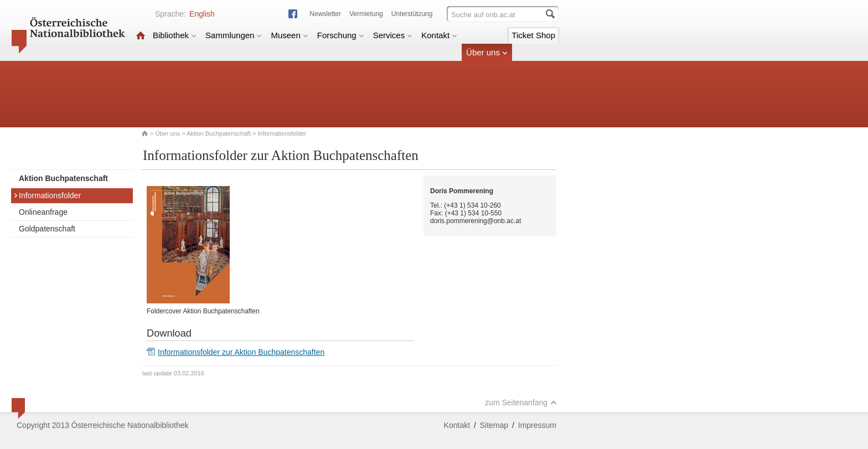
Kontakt (439, 35)
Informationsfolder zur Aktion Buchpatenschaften (241, 352)
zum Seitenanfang (521, 402)
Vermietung (366, 14)
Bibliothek (175, 35)
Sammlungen (234, 35)
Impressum (537, 425)
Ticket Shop (533, 35)
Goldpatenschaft (47, 229)
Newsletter (325, 14)
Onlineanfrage (43, 212)
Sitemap (494, 425)
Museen (289, 35)
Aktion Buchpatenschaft (219, 133)
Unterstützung (412, 14)
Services (393, 35)
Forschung (341, 35)
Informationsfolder (47, 195)
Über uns (487, 52)
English (202, 14)
